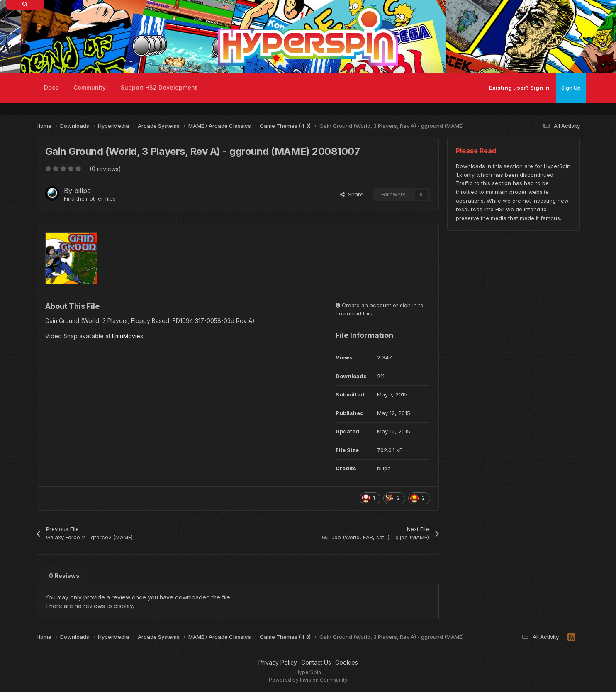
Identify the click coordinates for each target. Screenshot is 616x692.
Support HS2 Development (159, 87)
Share (352, 194)
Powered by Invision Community (308, 680)
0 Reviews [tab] (64, 576)
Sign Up (571, 88)
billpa (83, 191)
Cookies (347, 662)
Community (90, 87)
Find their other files (90, 198)
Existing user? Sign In (519, 88)
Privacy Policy (278, 662)
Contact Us (316, 662)
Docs (51, 87)
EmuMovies (128, 336)
